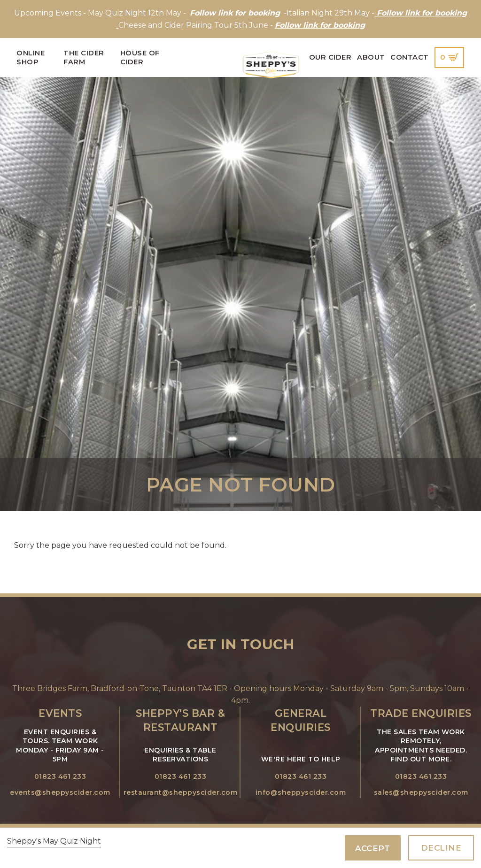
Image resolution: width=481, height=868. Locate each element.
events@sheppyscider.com (60, 792)
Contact (410, 57)
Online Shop (31, 57)
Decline (441, 848)
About (371, 57)
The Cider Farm (84, 57)
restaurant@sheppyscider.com (181, 792)
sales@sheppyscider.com (421, 792)
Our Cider (330, 57)
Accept (372, 848)
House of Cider (140, 57)
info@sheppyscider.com (301, 792)
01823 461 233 (60, 776)
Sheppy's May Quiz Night (54, 841)
